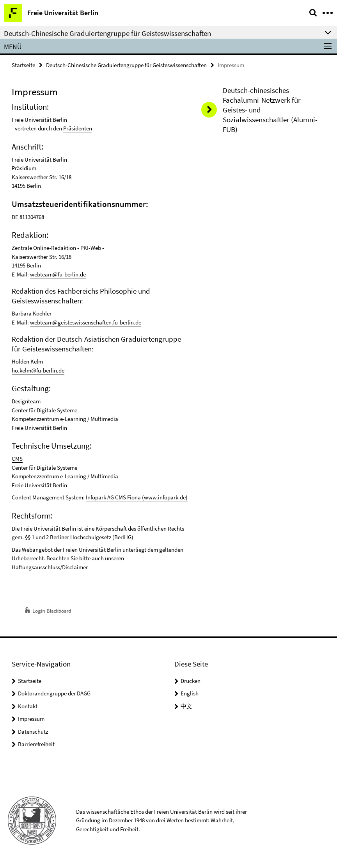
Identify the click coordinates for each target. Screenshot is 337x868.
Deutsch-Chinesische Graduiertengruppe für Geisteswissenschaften (126, 65)
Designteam (26, 401)
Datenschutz (33, 732)
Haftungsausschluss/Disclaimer (50, 567)
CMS (17, 459)
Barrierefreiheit (36, 744)
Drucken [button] (191, 681)
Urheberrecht (28, 558)
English (190, 693)
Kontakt (28, 706)
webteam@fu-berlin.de (58, 274)
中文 (186, 706)
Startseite (23, 65)
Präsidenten (78, 128)
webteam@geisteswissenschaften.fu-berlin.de (86, 322)
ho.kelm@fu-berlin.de (38, 370)
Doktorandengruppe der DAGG (54, 693)
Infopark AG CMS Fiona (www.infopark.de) (137, 497)
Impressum (31, 719)
